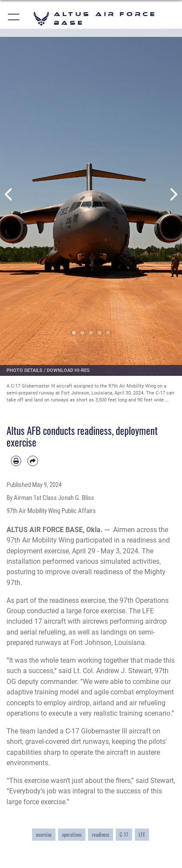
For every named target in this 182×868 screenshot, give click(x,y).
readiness (101, 834)
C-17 (124, 834)
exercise (44, 834)
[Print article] (16, 461)
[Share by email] (32, 461)
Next (173, 195)
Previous (9, 195)
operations (72, 834)
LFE (142, 834)
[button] (14, 18)
